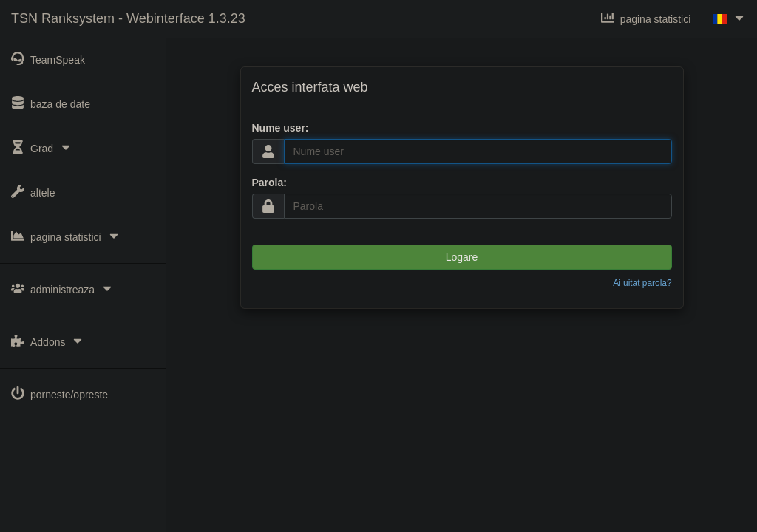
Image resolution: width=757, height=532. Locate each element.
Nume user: (281, 128)
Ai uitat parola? (642, 283)
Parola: (269, 183)
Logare (462, 257)
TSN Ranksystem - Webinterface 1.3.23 (128, 18)
